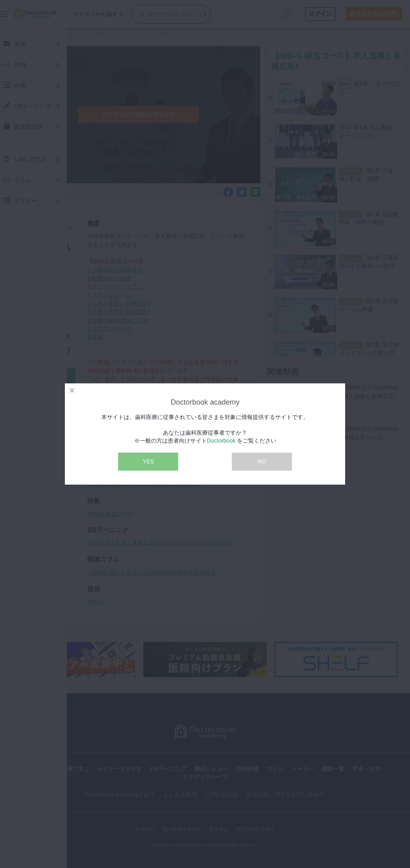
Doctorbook (221, 441)
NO (262, 461)
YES (148, 461)
